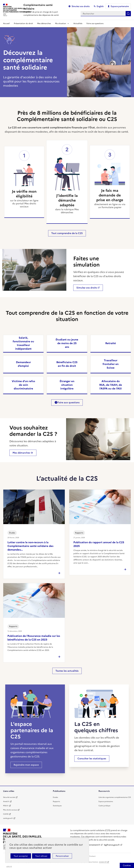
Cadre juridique (104, 806)
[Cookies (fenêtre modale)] (127, 865)
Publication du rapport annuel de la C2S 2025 (99, 544)
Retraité (111, 343)
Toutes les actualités (67, 671)
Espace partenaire (120, 6)
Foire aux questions (95, 23)
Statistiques (57, 806)
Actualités (78, 23)
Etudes (55, 797)
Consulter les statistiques (92, 759)
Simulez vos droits (81, 6)
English (100, 6)
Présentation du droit (23, 23)
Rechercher (128, 14)
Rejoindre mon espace (26, 765)
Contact (92, 856)
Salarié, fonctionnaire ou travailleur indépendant (23, 343)
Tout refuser (41, 856)
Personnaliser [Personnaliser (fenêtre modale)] (62, 856)
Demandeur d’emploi (23, 364)
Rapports (56, 802)
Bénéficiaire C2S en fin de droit (67, 364)
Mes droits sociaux (10, 810)
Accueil (6, 23)
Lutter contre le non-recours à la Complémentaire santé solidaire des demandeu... (30, 546)
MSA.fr (6, 806)
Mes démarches (44, 23)
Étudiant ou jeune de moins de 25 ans (67, 343)
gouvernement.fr (93, 845)
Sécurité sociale (9, 797)
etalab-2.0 (103, 862)
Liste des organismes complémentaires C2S (115, 797)
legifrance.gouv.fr (112, 845)
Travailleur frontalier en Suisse (111, 364)
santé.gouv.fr (8, 818)
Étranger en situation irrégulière (67, 385)
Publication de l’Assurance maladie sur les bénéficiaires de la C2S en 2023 (34, 638)
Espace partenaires (106, 802)
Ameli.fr (6, 802)
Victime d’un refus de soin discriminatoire (23, 385)
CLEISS (6, 814)
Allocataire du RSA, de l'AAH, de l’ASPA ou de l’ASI (111, 385)
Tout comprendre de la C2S (67, 233)
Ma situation (61, 23)
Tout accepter (21, 856)
